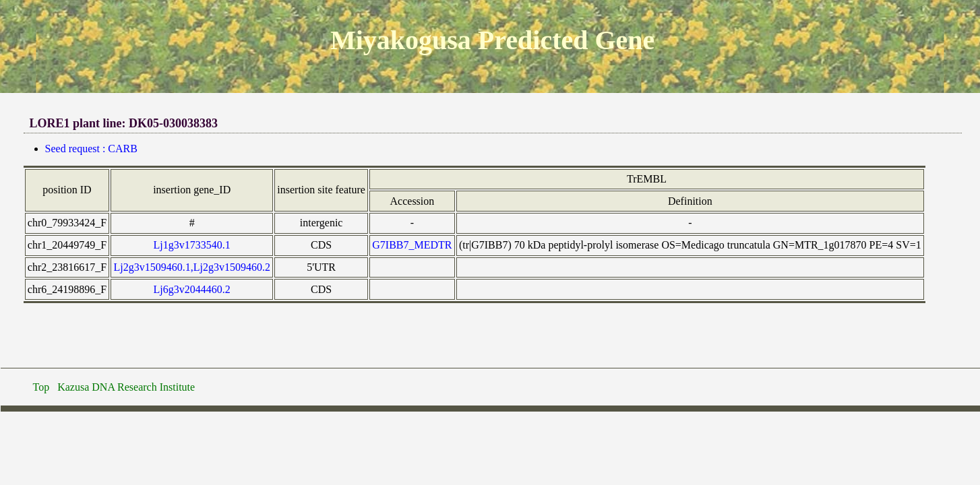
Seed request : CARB (91, 149)
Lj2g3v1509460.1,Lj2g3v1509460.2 (191, 267)
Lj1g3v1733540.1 (192, 245)
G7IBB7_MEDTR (412, 245)
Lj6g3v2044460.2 (192, 289)
